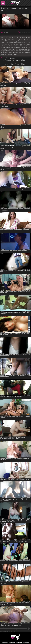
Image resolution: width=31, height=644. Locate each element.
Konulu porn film (11, 630)
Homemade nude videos (24, 630)
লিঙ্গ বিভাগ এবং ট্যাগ (9, 60)
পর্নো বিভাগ (6, 58)
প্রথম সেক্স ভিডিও (20, 60)
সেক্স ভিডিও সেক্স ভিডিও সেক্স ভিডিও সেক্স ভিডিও (14, 628)
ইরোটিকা (13, 58)
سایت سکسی (12, 631)
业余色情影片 (4, 631)
